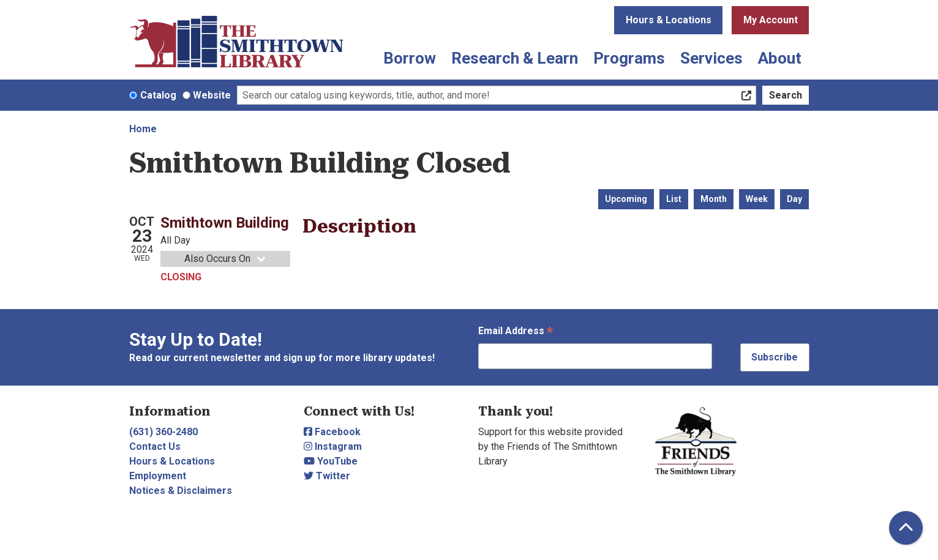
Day (794, 199)
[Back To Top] (906, 528)
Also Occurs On (226, 259)
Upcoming (626, 199)
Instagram (333, 446)
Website (212, 95)
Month (714, 199)
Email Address (516, 332)
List (674, 199)
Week (757, 199)
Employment (158, 476)
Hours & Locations (669, 20)
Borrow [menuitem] (410, 58)
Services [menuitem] (711, 58)
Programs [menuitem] (629, 58)
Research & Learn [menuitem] (515, 58)
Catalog (158, 95)
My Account (771, 20)
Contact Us (155, 446)
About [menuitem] (780, 58)
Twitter (327, 476)
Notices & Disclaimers (181, 491)
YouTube (331, 461)
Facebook (332, 432)
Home (143, 129)
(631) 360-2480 (163, 432)
